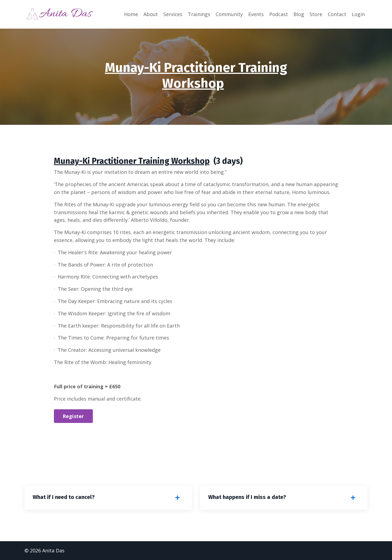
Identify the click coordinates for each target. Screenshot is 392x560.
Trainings (199, 14)
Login (358, 14)
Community (229, 14)
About (151, 14)
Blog (299, 14)
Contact (337, 14)
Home (131, 14)
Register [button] (73, 416)
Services (173, 14)
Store (316, 14)
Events (256, 14)
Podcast (279, 14)
